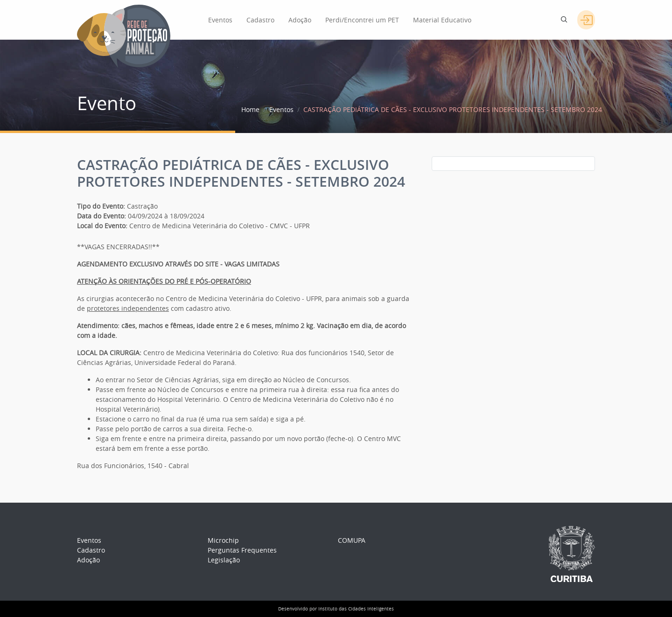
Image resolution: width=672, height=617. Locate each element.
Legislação (224, 560)
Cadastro (260, 20)
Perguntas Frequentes (242, 550)
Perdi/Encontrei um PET (362, 20)
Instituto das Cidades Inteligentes (356, 609)
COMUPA (352, 540)
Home (250, 109)
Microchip (223, 540)
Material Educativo (442, 20)
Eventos (220, 20)
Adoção (300, 20)
